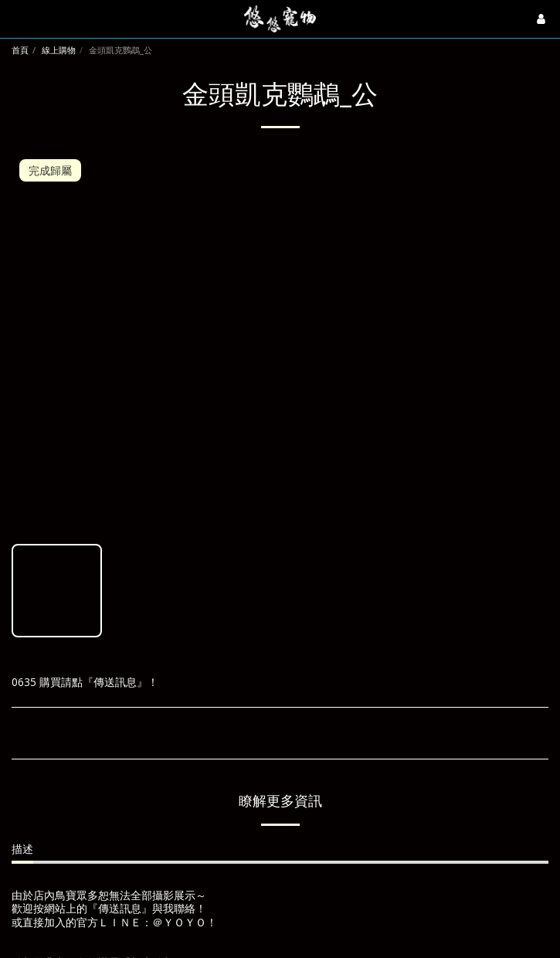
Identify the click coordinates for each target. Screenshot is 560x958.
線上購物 (59, 50)
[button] (17, 18)
